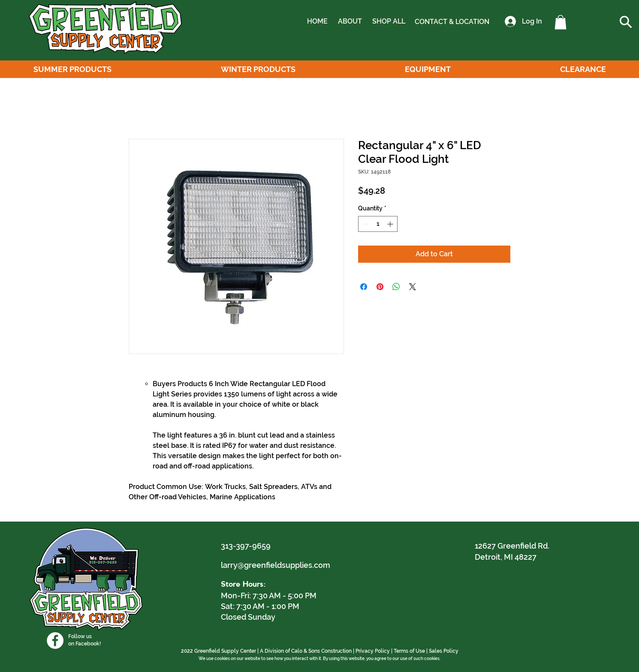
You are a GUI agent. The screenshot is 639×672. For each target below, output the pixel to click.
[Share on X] (413, 287)
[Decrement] (365, 224)
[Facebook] (55, 640)
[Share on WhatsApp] (396, 287)
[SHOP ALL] (389, 21)
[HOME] (317, 21)
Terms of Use (409, 651)
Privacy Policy (373, 651)
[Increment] (391, 224)
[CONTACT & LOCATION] (452, 22)
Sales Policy (444, 651)
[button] (561, 22)
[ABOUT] (350, 21)
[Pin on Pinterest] (380, 287)
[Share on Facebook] (364, 287)
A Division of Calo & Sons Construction (306, 651)
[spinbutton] (378, 224)
